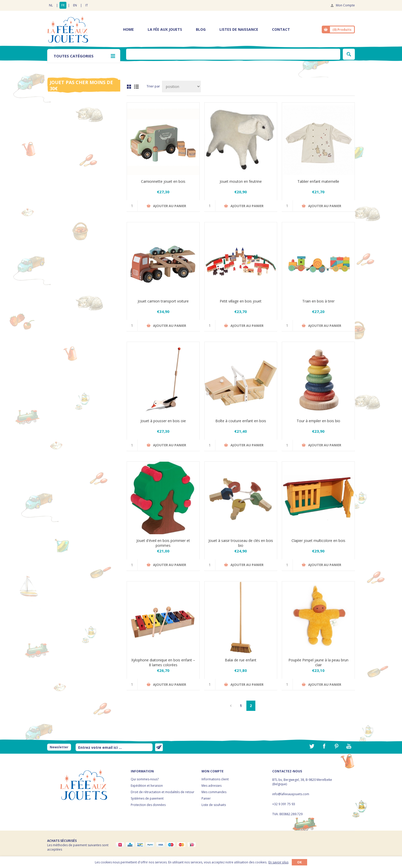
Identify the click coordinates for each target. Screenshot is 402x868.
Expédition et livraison (147, 786)
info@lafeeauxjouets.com (291, 794)
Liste (136, 87)
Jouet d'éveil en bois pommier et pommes (163, 543)
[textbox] (233, 54)
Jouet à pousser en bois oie (163, 421)
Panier (206, 798)
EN (75, 5)
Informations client (215, 779)
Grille (129, 87)
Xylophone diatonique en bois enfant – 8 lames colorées (163, 662)
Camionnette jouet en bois (163, 181)
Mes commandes (214, 792)
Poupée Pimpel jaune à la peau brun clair (318, 662)
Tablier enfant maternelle (318, 181)
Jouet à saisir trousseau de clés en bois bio (241, 543)
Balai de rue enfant (241, 660)
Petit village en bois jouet (241, 301)
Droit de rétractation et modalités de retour (163, 792)
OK (299, 862)
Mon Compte (345, 5)
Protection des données (148, 805)
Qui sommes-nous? (145, 779)
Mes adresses (212, 786)
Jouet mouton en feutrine (241, 181)
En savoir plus (278, 862)
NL (51, 5)
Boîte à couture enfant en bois (241, 421)
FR (63, 5)
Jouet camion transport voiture (163, 301)
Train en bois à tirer (318, 301)
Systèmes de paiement (147, 798)
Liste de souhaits (214, 805)
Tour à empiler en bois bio (318, 421)
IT (87, 5)
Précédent (231, 706)
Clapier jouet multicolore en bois (318, 541)
